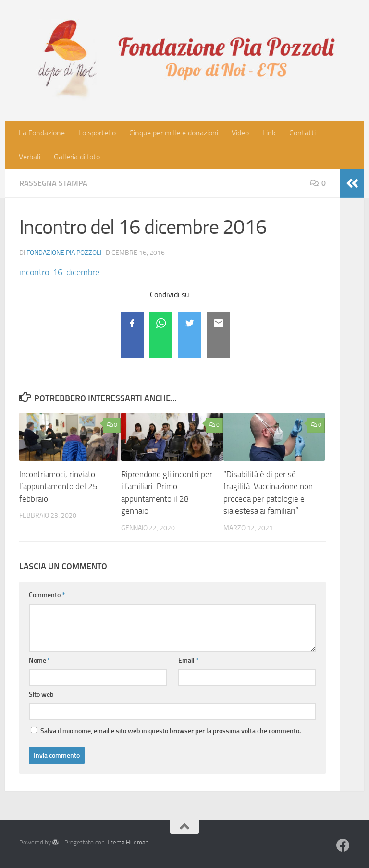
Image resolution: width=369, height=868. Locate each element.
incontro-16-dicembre (59, 272)
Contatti (302, 133)
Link (269, 133)
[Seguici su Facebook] (343, 845)
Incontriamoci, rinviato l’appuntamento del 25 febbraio (58, 487)
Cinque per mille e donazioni (174, 133)
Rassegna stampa (53, 183)
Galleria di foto (77, 157)
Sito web (41, 694)
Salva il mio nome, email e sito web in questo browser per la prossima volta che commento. (171, 731)
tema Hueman (129, 842)
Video (240, 133)
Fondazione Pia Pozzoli (64, 253)
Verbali (30, 157)
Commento (47, 595)
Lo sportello (97, 133)
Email (189, 660)
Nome (40, 660)
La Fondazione (42, 133)
